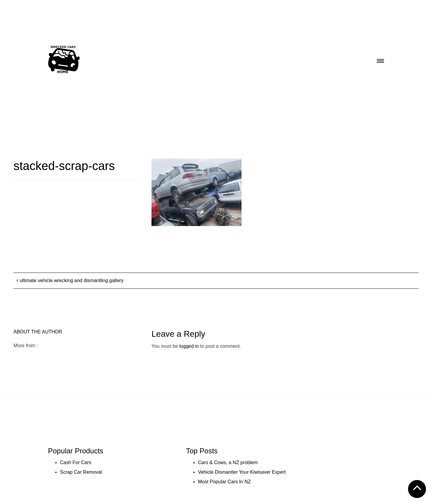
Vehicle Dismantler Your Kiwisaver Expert (242, 472)
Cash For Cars (76, 462)
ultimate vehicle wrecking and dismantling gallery (70, 280)
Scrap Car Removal (81, 472)
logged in (189, 346)
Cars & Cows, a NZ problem (228, 462)
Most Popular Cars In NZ (224, 482)
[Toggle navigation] (380, 59)
